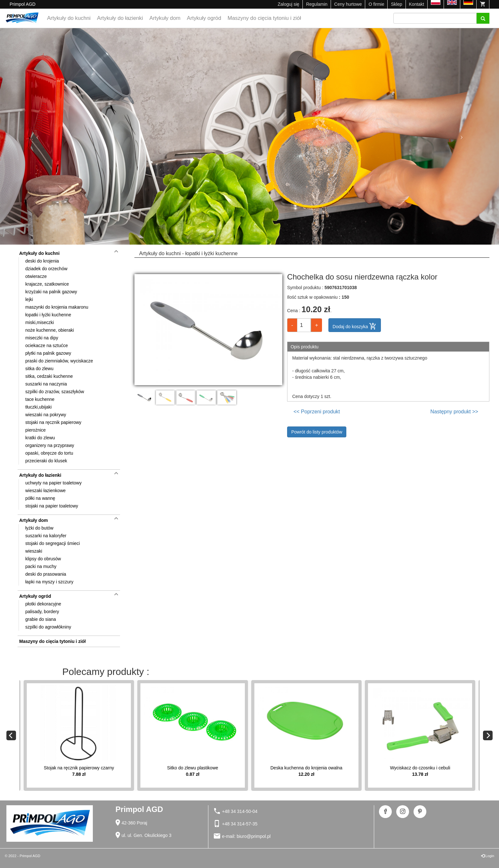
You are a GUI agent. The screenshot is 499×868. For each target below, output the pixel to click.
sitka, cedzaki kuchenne (49, 376)
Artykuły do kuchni (69, 18)
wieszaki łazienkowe (45, 491)
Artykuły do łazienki (120, 18)
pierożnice (36, 430)
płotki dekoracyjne (43, 604)
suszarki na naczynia (46, 384)
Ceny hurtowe (348, 4)
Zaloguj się (288, 4)
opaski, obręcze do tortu (49, 453)
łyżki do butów (39, 528)
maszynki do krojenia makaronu (57, 307)
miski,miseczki (40, 322)
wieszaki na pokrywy (46, 415)
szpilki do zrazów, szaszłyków (55, 392)
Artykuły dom (165, 18)
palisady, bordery (42, 612)
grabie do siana (41, 619)
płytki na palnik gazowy (48, 353)
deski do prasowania (46, 574)
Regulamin (317, 4)
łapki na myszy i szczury (49, 582)
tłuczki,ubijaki (38, 407)
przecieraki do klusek (46, 461)
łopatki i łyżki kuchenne (48, 315)
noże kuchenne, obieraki (50, 330)
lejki (29, 299)
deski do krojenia (42, 261)
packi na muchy (41, 566)
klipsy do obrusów (43, 559)
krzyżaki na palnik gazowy (51, 292)
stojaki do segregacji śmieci (52, 543)
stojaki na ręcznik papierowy (53, 422)
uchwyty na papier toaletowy (53, 483)
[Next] (488, 735)
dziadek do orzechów (46, 269)
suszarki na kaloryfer (46, 536)
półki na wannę (40, 498)
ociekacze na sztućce (47, 345)
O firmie (376, 4)
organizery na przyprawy (50, 445)
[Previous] (11, 735)
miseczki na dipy (42, 338)
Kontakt (417, 4)
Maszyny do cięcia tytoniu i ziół (264, 18)
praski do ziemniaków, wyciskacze (59, 361)
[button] (37, 136)
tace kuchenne (40, 399)
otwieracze (36, 276)
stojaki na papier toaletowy (52, 506)
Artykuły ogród (204, 18)
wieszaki (34, 551)
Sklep (396, 4)
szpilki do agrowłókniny (48, 627)
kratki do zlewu (40, 438)
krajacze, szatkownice (47, 284)
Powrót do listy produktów (317, 432)
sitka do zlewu (39, 369)
